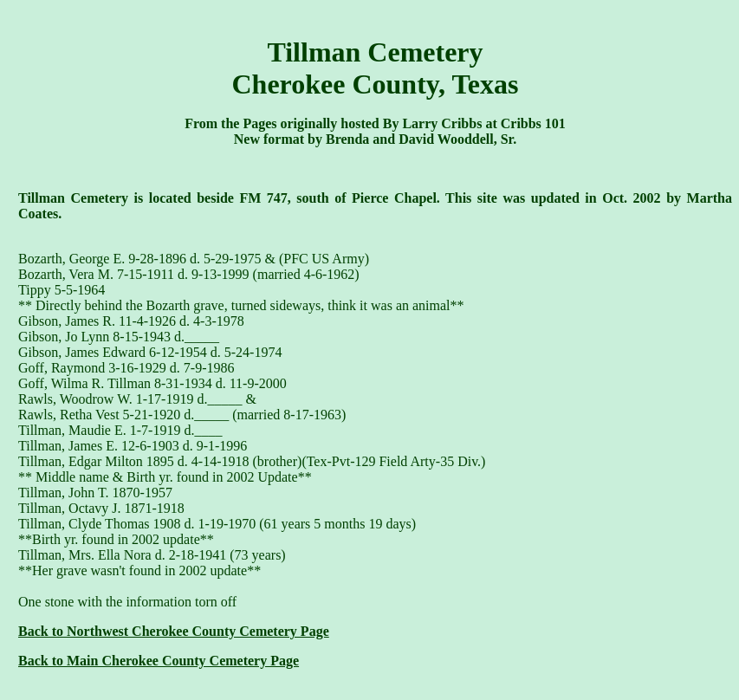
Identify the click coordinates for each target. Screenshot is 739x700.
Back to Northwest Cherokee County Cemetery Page (174, 631)
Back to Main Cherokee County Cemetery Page (159, 661)
